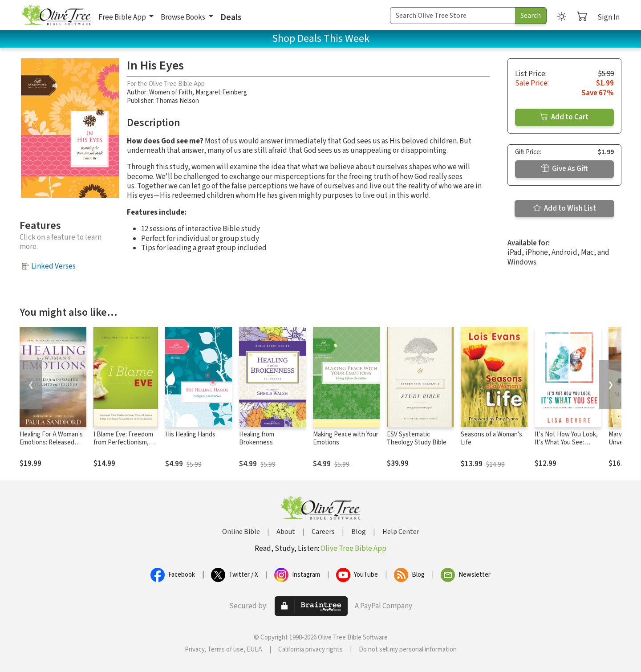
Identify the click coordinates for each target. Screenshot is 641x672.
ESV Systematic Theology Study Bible (417, 439)
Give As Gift (565, 169)
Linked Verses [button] (53, 266)
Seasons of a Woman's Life (491, 439)
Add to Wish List (565, 208)
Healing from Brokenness (257, 439)
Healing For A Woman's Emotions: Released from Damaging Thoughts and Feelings (52, 447)
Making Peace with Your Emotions (346, 439)
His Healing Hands (190, 434)
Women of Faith (171, 92)
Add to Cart (564, 117)
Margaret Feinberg (221, 92)
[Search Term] (453, 16)
